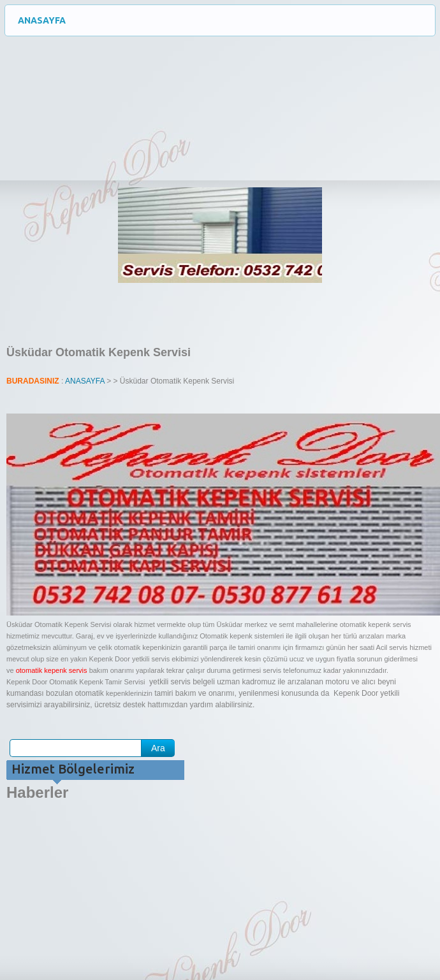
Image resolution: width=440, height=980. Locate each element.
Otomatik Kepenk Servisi (96, 83)
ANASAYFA (226, 20)
